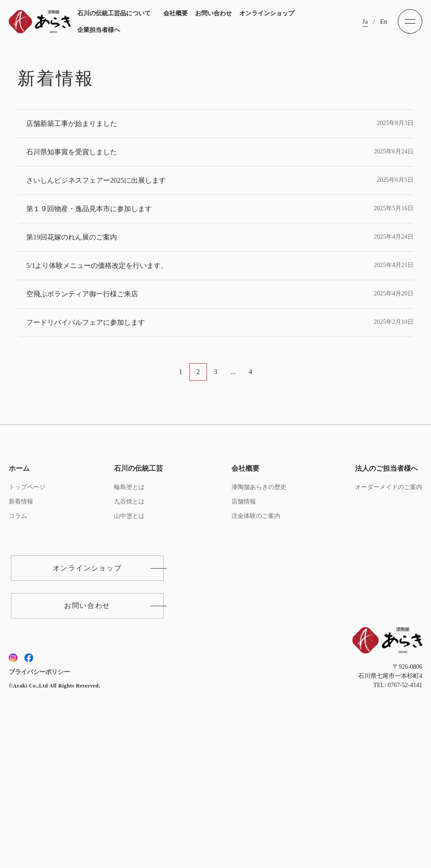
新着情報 (21, 645)
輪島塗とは (129, 630)
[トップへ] (40, 22)
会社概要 (176, 13)
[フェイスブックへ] (29, 801)
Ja (365, 21)
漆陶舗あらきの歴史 (259, 630)
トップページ (27, 630)
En (384, 21)
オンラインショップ (267, 13)
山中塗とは (129, 659)
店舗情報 (244, 645)
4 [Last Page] (251, 515)
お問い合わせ (214, 13)
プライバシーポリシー (39, 815)
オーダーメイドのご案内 (389, 630)
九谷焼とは (129, 645)
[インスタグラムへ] (13, 801)
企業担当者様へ (99, 30)
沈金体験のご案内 (256, 659)
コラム (18, 659)
